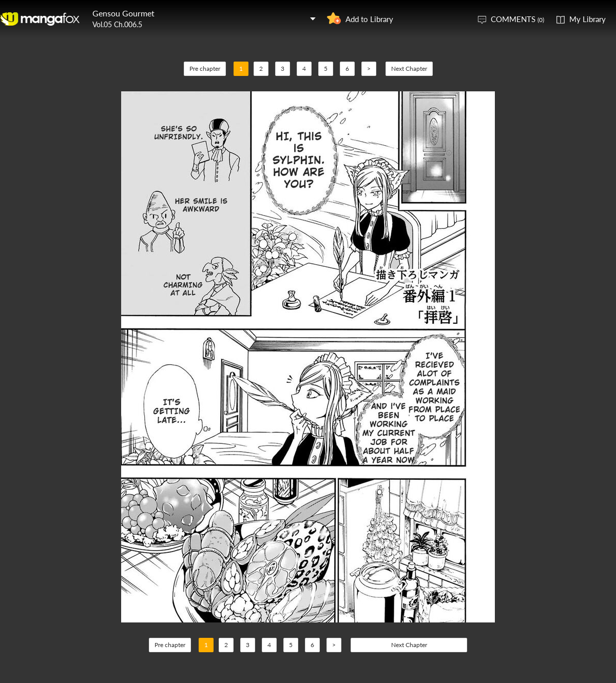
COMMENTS (517, 19)
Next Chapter (409, 69)
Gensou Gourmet (123, 13)
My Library (588, 19)
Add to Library (369, 19)
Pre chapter (205, 69)
